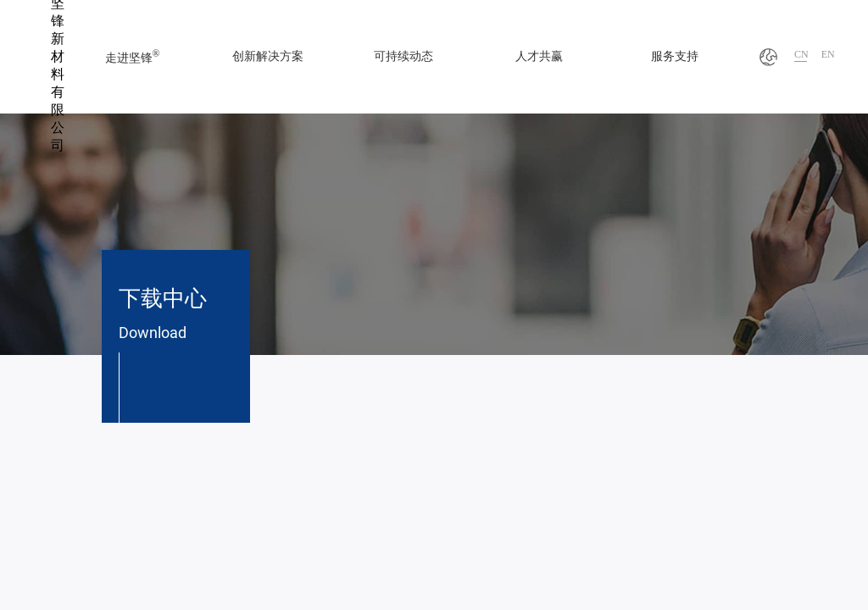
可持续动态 (403, 56)
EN (828, 54)
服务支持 (675, 56)
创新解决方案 (268, 56)
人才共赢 (539, 56)
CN (801, 54)
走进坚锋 (133, 56)
